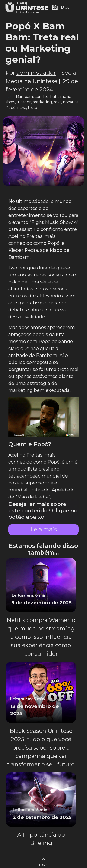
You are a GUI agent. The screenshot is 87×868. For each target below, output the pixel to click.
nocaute (71, 102)
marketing (42, 102)
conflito (42, 96)
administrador (36, 73)
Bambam (24, 96)
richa (22, 108)
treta (32, 108)
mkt (57, 102)
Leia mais (44, 529)
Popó (11, 108)
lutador (24, 102)
